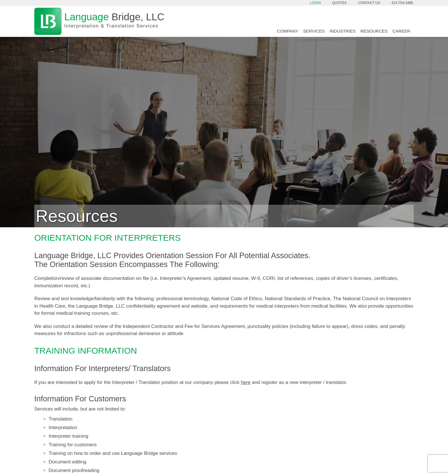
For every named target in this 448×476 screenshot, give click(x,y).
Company (288, 31)
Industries (343, 31)
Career (401, 31)
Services (314, 31)
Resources (374, 31)
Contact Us (369, 3)
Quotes (340, 3)
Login (315, 3)
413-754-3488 (402, 3)
